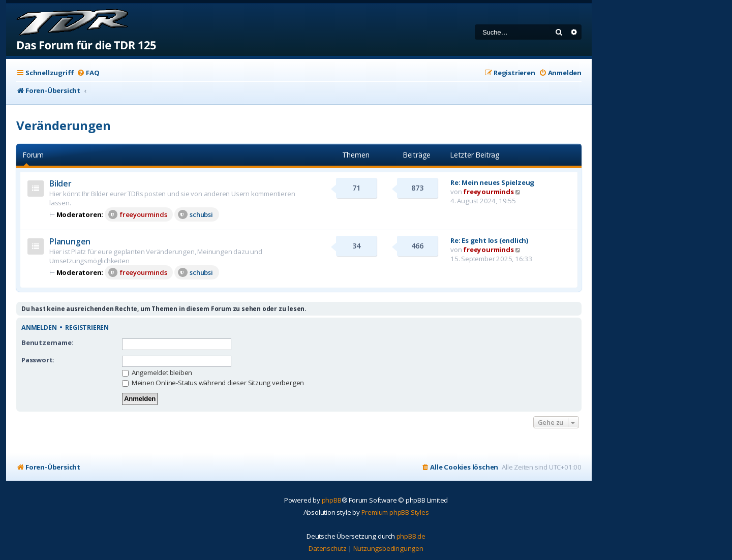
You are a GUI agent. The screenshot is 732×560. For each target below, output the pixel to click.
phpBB (332, 500)
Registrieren (87, 328)
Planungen (70, 241)
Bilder (60, 183)
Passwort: (38, 360)
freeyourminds (138, 214)
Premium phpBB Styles (395, 512)
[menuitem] (88, 73)
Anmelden (39, 328)
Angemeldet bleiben (157, 372)
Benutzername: (47, 343)
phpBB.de (411, 536)
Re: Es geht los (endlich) (490, 240)
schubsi (195, 214)
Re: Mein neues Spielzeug (492, 182)
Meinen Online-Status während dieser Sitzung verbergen (213, 383)
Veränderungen (63, 125)
